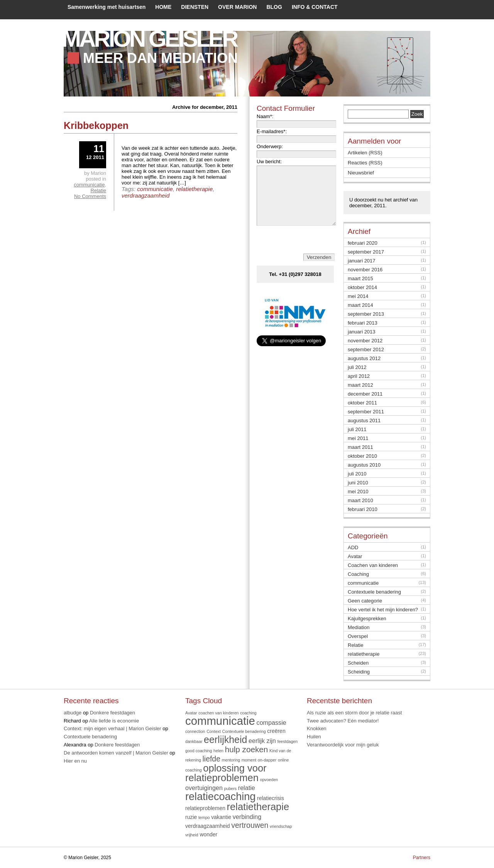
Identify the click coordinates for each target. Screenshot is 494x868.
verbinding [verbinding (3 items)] (247, 817)
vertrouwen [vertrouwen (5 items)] (250, 825)
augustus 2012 (364, 358)
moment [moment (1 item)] (249, 760)
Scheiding (359, 672)
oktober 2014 (362, 287)
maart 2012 (360, 385)
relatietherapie (194, 189)
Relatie (98, 190)
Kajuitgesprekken (367, 618)
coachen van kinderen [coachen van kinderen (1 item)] (218, 713)
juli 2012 (357, 367)
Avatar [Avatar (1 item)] (191, 713)
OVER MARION (237, 7)
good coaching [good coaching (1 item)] (199, 751)
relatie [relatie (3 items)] (247, 788)
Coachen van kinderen (373, 565)
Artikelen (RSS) (365, 153)
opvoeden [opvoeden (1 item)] (269, 780)
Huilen (314, 737)
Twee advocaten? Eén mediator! (343, 721)
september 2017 (366, 252)
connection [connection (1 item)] (195, 731)
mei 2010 (358, 492)
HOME (163, 7)
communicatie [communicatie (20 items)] (220, 721)
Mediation (359, 627)
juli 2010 (357, 474)
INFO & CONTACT (315, 7)
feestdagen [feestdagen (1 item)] (287, 741)
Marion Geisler (149, 39)
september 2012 (366, 349)
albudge (73, 713)
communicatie (155, 189)
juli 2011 (357, 429)
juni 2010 (358, 483)
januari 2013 (362, 332)
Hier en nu (75, 761)
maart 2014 (360, 305)
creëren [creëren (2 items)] (276, 731)
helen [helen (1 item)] (218, 751)
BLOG (274, 7)
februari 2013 (363, 323)
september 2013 (366, 314)
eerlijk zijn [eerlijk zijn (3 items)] (262, 741)
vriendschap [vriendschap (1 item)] (281, 826)
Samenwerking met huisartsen (107, 7)
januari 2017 (362, 261)
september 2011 (366, 412)
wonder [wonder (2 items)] (208, 834)
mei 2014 (358, 296)
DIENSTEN (195, 7)
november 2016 (365, 270)
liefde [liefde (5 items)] (211, 759)
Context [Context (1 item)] (214, 731)
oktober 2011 (362, 403)
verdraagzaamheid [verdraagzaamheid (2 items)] (208, 826)
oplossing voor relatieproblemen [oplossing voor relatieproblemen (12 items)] (226, 773)
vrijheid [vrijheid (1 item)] (192, 835)
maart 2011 (360, 447)
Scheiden (358, 663)
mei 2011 (358, 438)
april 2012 (359, 376)
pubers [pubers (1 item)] (231, 788)
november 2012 (365, 341)
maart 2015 (360, 278)
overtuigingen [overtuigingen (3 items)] (204, 788)
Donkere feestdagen (113, 713)
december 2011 (365, 394)
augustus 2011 (364, 420)
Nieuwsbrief (361, 173)
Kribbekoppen (96, 125)
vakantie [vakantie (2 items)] (221, 817)
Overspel (358, 636)
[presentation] (297, 251)
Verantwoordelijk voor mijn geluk (343, 745)
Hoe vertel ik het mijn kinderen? (383, 610)
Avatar (355, 556)
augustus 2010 (364, 465)
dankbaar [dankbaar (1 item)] (194, 741)
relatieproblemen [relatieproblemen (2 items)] (205, 808)
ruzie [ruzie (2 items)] (191, 817)
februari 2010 (363, 509)
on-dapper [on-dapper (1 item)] (267, 760)
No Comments (90, 196)
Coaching (358, 574)
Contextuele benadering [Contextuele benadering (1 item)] (244, 731)
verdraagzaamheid (145, 195)
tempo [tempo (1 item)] (204, 817)
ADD (353, 547)
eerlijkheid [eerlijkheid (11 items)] (225, 739)
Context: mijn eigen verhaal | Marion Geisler (113, 728)
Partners (422, 858)
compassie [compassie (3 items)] (272, 722)
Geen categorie (365, 601)
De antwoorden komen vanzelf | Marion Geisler (116, 753)
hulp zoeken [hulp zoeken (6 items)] (247, 749)
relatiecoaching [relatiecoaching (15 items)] (220, 796)
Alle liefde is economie (114, 721)
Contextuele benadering (374, 592)
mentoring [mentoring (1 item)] (231, 760)
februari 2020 (363, 243)
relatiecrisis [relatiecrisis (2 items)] (271, 798)
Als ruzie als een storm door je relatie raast (354, 713)
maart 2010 (360, 500)
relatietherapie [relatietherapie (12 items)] (258, 807)
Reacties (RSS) (365, 163)
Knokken (317, 728)
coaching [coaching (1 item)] (248, 713)
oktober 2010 (362, 456)
